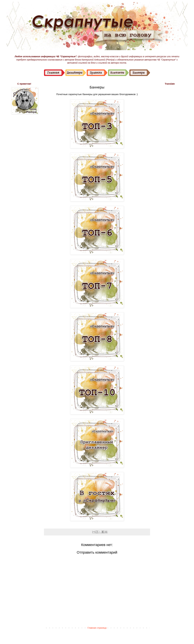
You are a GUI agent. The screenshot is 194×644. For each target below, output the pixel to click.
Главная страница (97, 628)
